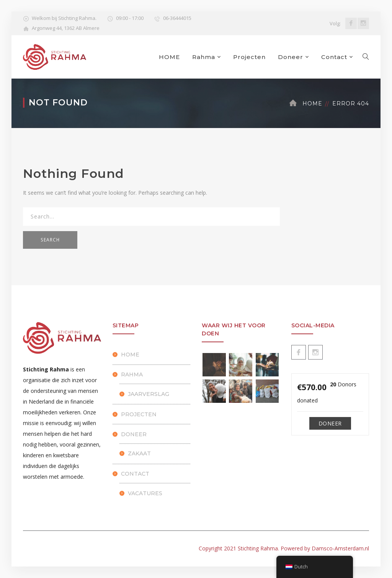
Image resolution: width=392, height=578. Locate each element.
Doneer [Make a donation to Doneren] (330, 423)
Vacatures (145, 493)
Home (312, 103)
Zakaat (139, 453)
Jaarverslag (149, 394)
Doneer (291, 57)
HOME (169, 57)
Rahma (204, 57)
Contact (334, 57)
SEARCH (50, 240)
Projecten (249, 57)
